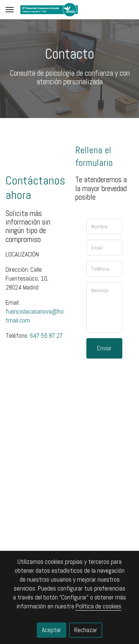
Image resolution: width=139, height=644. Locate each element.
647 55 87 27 (46, 336)
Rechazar (86, 630)
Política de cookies (98, 606)
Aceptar (52, 630)
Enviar (104, 348)
